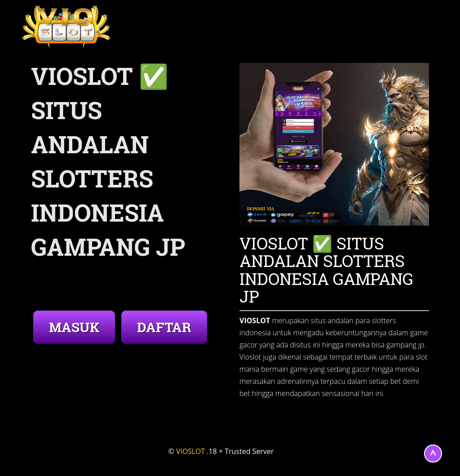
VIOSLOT (191, 451)
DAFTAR (164, 327)
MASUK (74, 327)
